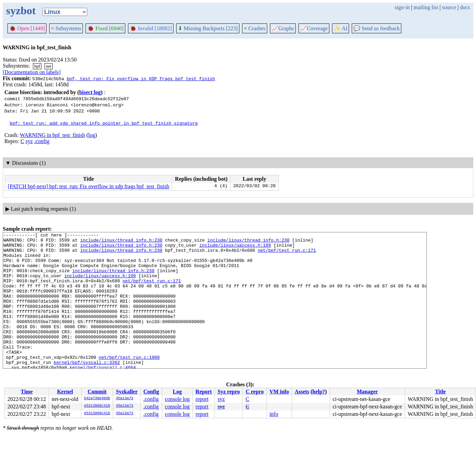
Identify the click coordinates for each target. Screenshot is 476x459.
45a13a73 (124, 399)
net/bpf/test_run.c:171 (287, 254)
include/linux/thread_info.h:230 (121, 242)
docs (465, 7)
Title (440, 392)
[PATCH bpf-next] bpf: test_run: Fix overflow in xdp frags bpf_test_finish (88, 186)
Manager (367, 392)
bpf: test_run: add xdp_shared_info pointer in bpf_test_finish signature (104, 123)
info (274, 414)
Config (151, 392)
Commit (97, 392)
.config (42, 141)
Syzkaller (127, 392)
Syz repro (229, 392)
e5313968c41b (97, 406)
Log (177, 392)
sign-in (402, 7)
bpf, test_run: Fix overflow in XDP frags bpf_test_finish (141, 78)
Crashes (255, 28)
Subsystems (66, 28)
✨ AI (341, 28)
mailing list (426, 7)
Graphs (283, 28)
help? (319, 392)
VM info (279, 392)
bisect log (90, 92)
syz (29, 141)
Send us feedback (377, 28)
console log (177, 399)
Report (204, 392)
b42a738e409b (97, 399)
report (202, 399)
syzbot (21, 11)
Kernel (65, 392)
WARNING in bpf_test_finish (52, 135)
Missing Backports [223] (208, 28)
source (449, 7)
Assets (302, 392)
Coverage (314, 28)
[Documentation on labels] (32, 72)
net (49, 66)
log (92, 135)
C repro (254, 392)
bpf (37, 66)
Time (27, 392)
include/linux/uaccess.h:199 (235, 248)
